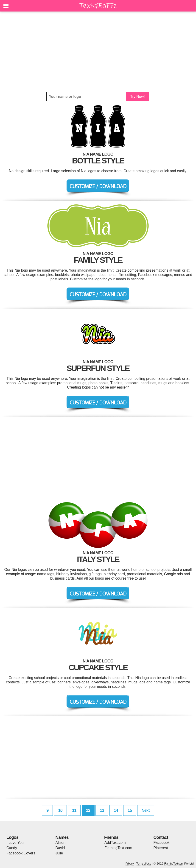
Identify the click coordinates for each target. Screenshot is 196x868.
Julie (59, 853)
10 (60, 810)
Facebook (162, 843)
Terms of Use (144, 864)
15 (130, 810)
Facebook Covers (21, 853)
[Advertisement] (98, 52)
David (60, 848)
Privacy (130, 864)
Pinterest (161, 848)
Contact (161, 837)
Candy (12, 848)
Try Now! (137, 97)
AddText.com (115, 843)
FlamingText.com (118, 848)
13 (102, 810)
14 (116, 810)
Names (62, 837)
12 (88, 810)
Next (146, 810)
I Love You (15, 843)
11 (74, 810)
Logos (12, 837)
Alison (61, 843)
